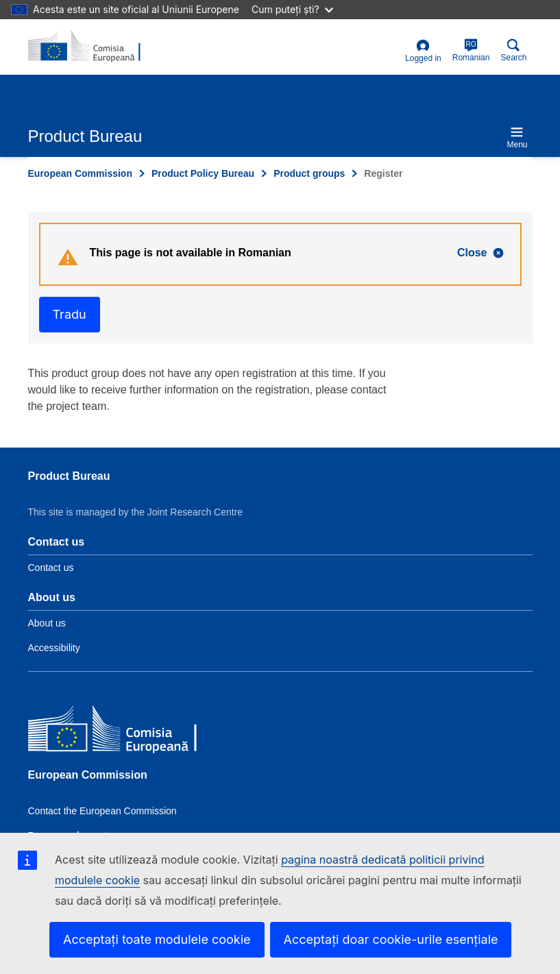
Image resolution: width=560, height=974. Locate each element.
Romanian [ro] (471, 50)
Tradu (70, 314)
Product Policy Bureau (203, 173)
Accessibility (54, 648)
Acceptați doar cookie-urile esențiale (391, 939)
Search (513, 50)
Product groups (309, 173)
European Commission (80, 173)
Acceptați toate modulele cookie (157, 939)
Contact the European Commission (102, 811)
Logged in (423, 51)
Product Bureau (69, 476)
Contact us (51, 568)
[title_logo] (95, 47)
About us (47, 623)
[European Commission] (127, 731)
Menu (517, 137)
